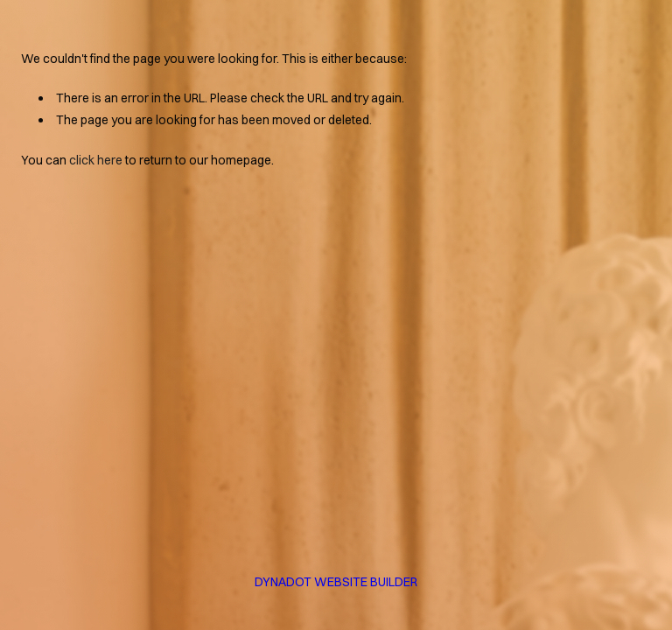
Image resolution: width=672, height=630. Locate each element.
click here (96, 160)
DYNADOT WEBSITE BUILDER (336, 582)
